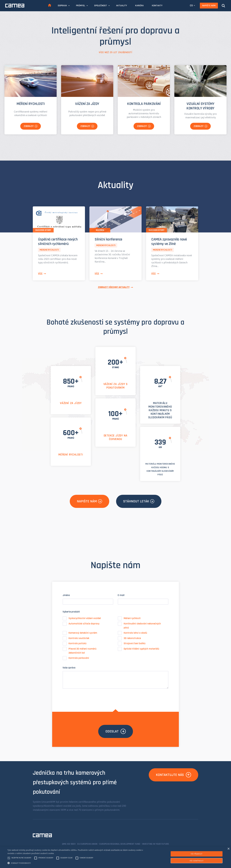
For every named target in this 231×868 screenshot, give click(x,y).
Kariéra (139, 6)
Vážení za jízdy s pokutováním (116, 386)
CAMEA (15, 6)
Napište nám (209, 6)
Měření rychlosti (71, 455)
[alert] (115, 857)
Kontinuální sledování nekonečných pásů (139, 626)
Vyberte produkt (71, 612)
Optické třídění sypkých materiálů (138, 649)
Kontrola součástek (76, 638)
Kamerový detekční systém (80, 633)
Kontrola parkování (76, 658)
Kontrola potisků (75, 644)
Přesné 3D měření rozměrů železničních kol (80, 651)
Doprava (62, 6)
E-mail (121, 595)
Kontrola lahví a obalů (132, 633)
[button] (78, 863)
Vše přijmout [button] (197, 854)
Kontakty (157, 6)
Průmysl (81, 6)
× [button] (228, 849)
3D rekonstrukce (129, 638)
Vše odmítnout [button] (196, 861)
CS (191, 5)
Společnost (101, 6)
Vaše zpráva (69, 668)
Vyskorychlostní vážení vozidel (82, 618)
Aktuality (122, 6)
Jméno (66, 595)
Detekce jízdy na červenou (116, 437)
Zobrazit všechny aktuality (114, 287)
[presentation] (85, 697)
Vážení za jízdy (71, 403)
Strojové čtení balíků (132, 644)
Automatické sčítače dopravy (81, 624)
